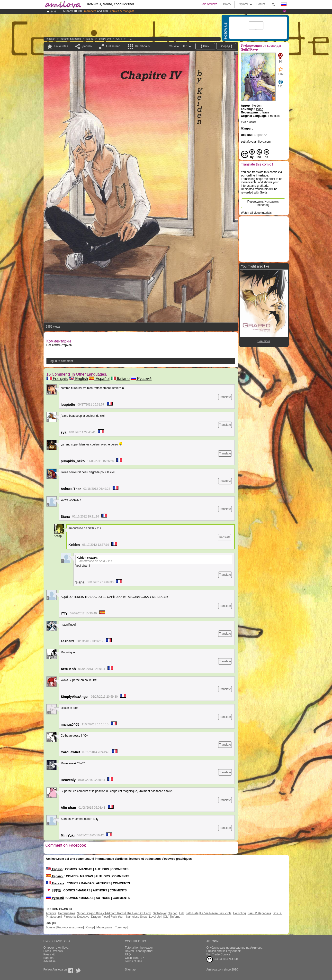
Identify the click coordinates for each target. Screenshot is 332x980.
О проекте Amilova (56, 948)
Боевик (51, 927)
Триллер (121, 927)
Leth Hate (192, 913)
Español (99, 379)
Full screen (113, 46)
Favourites (61, 46)
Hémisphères (67, 913)
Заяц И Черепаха (259, 913)
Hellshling (240, 913)
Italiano (120, 379)
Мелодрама (104, 927)
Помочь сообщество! (139, 951)
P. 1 (130, 39)
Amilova (51, 913)
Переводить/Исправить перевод (263, 203)
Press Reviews (53, 951)
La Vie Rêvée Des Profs (216, 913)
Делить (87, 46)
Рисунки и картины (70, 927)
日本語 (53, 890)
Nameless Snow (137, 917)
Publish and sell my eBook (224, 951)
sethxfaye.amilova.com (256, 142)
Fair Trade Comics (218, 954)
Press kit (49, 954)
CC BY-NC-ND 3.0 (222, 959)
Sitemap (130, 970)
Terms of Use (134, 961)
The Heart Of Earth (139, 913)
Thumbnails (142, 46)
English (78, 379)
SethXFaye (105, 39)
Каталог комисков (71, 39)
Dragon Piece (100, 917)
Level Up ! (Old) (159, 917)
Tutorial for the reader (139, 948)
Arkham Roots (116, 913)
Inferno (176, 917)
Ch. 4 (119, 39)
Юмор (90, 927)
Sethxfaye (159, 913)
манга (90, 39)
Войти (227, 4)
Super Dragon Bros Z (91, 913)
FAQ (128, 954)
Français (57, 379)
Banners (49, 958)
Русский (141, 379)
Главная (51, 39)
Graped (172, 913)
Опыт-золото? (135, 958)
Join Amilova (209, 4)
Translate (225, 397)
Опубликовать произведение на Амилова (234, 948)
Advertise (50, 961)
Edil (182, 913)
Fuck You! (117, 917)
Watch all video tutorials (256, 213)
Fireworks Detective (76, 917)
